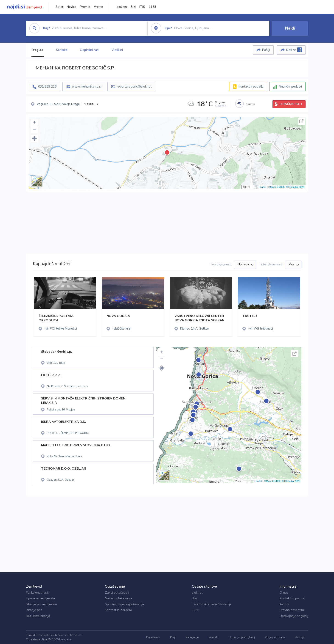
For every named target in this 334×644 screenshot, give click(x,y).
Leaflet (262, 187)
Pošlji (266, 50)
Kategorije (192, 637)
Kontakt (214, 637)
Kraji (173, 637)
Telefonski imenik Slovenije (212, 604)
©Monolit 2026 (276, 187)
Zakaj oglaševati (117, 593)
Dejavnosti (153, 637)
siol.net (122, 7)
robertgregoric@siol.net (134, 87)
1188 (152, 7)
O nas (284, 593)
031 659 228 (47, 87)
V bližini (117, 50)
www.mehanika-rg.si (87, 87)
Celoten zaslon (301, 121)
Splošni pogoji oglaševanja (124, 604)
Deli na (294, 50)
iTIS (142, 7)
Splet (59, 7)
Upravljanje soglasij (294, 616)
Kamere (251, 104)
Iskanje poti (34, 610)
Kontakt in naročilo (118, 610)
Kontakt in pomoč (292, 598)
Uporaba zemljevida (40, 598)
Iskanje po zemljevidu (41, 604)
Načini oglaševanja (119, 598)
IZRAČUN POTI (291, 104)
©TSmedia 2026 (295, 187)
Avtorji (284, 604)
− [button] (34, 130)
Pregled (38, 50)
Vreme (98, 7)
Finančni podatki (290, 87)
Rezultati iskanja (38, 616)
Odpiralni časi (90, 50)
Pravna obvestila (292, 610)
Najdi (290, 28)
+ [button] (34, 123)
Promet (85, 7)
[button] (34, 138)
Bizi (133, 7)
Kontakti (62, 50)
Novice (72, 7)
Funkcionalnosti (37, 593)
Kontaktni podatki (251, 87)
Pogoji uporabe (275, 637)
